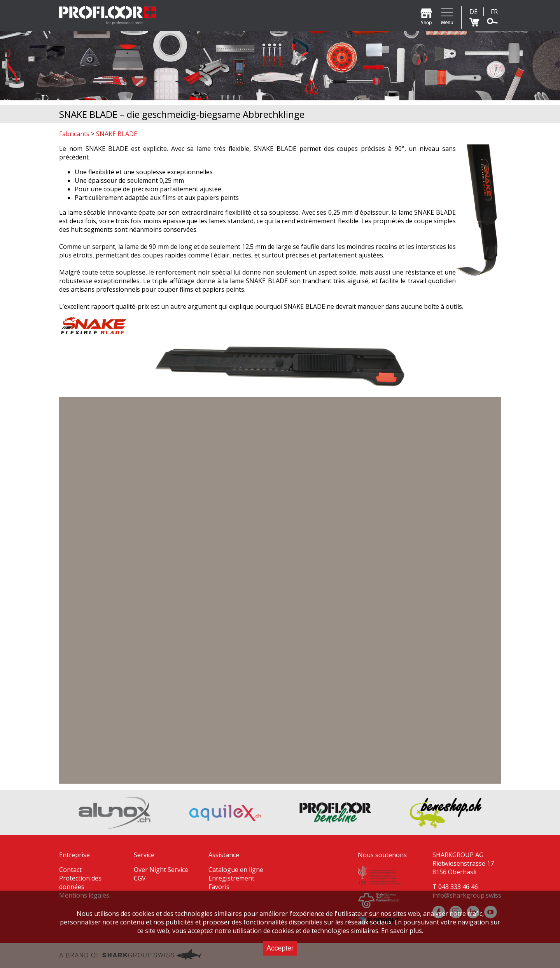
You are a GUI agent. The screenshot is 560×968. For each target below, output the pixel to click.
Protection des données (80, 882)
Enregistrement (231, 878)
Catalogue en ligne (236, 870)
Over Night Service (161, 870)
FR (494, 12)
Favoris (219, 887)
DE (473, 12)
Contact (70, 870)
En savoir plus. (402, 931)
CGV (140, 878)
